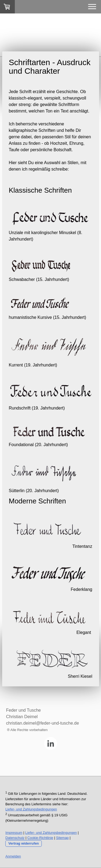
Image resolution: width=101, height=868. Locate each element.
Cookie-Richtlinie (40, 838)
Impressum (14, 833)
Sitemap (62, 838)
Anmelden (13, 856)
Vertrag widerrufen (24, 843)
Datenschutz (15, 838)
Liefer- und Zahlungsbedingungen (31, 809)
